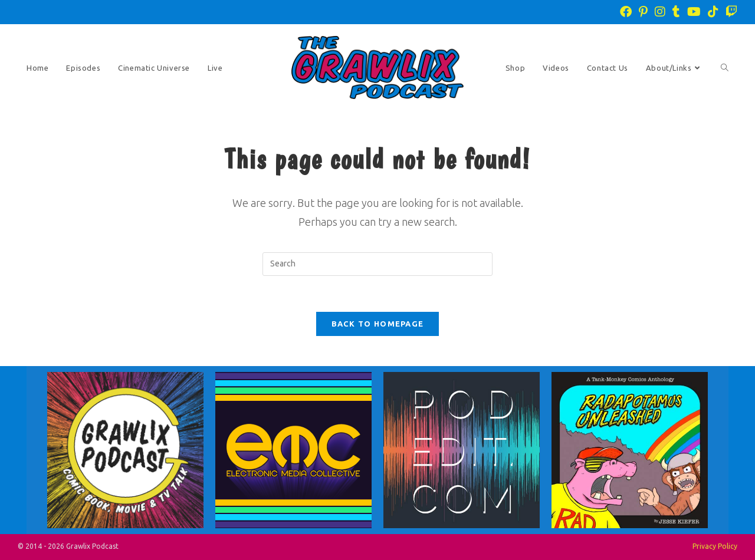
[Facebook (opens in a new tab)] (626, 12)
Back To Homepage (378, 324)
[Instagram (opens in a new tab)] (660, 12)
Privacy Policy (715, 546)
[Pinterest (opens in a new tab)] (643, 12)
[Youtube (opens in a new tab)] (694, 12)
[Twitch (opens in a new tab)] (730, 12)
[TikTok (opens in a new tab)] (713, 12)
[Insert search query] (377, 264)
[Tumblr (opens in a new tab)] (676, 12)
